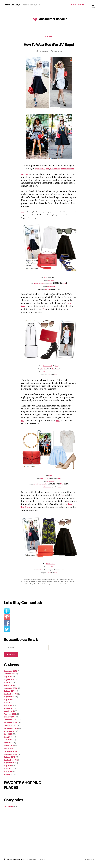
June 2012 (8, 772)
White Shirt (65, 587)
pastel (67, 585)
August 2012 (9, 766)
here (55, 281)
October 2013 (10, 729)
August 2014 (9, 700)
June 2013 (8, 740)
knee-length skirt (29, 511)
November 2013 (10, 726)
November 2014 (10, 692)
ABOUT (74, 5)
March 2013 (9, 749)
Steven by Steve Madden (40, 488)
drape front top (60, 583)
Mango (50, 479)
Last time (26, 178)
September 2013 (11, 732)
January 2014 (10, 720)
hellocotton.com (65, 172)
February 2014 (10, 717)
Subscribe (11, 658)
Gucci (49, 378)
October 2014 (10, 694)
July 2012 (8, 769)
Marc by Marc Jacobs (39, 287)
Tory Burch (50, 485)
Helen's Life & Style (14, 5)
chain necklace (49, 583)
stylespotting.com (36, 172)
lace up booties (59, 585)
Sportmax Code (48, 369)
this (45, 313)
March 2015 (9, 689)
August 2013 (9, 735)
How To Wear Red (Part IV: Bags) (49, 44)
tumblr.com (51, 172)
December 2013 (10, 723)
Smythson (44, 372)
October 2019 (10, 677)
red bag (31, 587)
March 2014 (9, 714)
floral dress (71, 583)
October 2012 (9, 760)
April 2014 (8, 712)
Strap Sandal (39, 587)
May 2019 (8, 680)
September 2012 (11, 763)
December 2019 (10, 674)
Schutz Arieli (47, 375)
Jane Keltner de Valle (45, 585)
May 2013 (8, 743)
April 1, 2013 (58, 52)
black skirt (39, 583)
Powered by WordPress (37, 863)
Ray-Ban (48, 293)
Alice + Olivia (44, 482)
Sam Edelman (51, 290)
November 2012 (10, 758)
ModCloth (51, 284)
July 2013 (8, 737)
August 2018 (9, 683)
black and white (29, 583)
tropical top (57, 587)
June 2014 (8, 706)
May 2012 (8, 775)
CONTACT (82, 5)
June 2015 (8, 686)
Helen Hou (44, 52)
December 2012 (10, 755)
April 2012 (8, 778)
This (22, 216)
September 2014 (11, 697)
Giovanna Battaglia (31, 585)
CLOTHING (49, 37)
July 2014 (8, 703)
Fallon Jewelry (47, 491)
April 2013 (8, 746)
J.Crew (46, 281)
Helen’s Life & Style (18, 863)
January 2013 (10, 752)
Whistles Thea (50, 567)
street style (48, 587)
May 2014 (8, 709)
